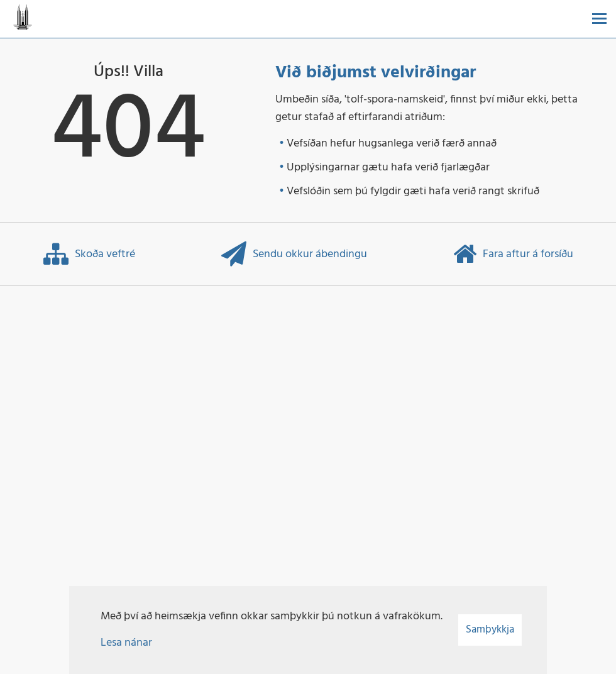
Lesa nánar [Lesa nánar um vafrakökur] (126, 643)
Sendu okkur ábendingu (294, 254)
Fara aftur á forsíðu (513, 254)
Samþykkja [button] (490, 630)
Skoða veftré (89, 254)
